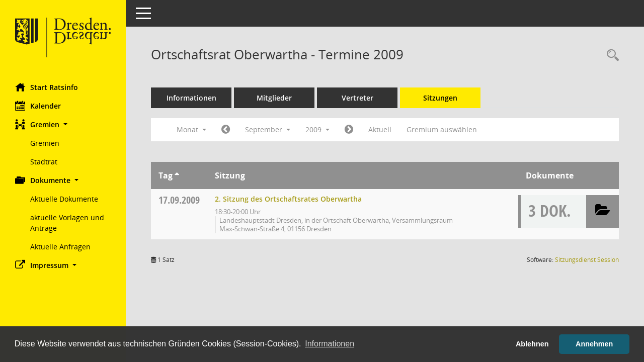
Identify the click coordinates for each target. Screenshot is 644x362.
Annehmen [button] (594, 344)
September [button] (268, 129)
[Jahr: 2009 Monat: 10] (349, 130)
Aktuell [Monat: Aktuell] (380, 129)
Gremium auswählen (442, 129)
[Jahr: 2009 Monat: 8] (226, 130)
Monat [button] (191, 129)
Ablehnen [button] (532, 344)
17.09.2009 (179, 200)
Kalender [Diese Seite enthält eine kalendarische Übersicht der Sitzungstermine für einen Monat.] (38, 106)
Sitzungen (440, 98)
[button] (63, 124)
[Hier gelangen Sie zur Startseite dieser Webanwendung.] (63, 38)
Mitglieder (274, 98)
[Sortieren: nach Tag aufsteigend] (177, 175)
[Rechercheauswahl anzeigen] (610, 56)
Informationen (191, 98)
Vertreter (357, 98)
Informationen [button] (330, 344)
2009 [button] (317, 129)
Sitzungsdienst (587, 260)
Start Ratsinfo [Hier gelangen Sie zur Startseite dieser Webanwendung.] (47, 87)
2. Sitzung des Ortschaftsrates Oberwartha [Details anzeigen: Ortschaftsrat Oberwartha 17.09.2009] (288, 199)
